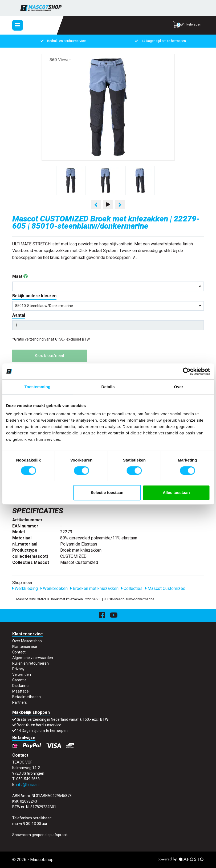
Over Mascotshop (27, 641)
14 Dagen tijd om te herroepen (160, 41)
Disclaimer (21, 686)
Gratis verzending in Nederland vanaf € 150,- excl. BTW (62, 719)
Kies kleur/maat (49, 356)
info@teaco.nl (28, 785)
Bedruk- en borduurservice (63, 41)
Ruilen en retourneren (30, 663)
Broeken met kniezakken (94, 588)
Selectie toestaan (107, 492)
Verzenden (22, 674)
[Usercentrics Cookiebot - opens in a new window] (187, 371)
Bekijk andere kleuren (34, 296)
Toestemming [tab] (38, 387)
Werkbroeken (54, 588)
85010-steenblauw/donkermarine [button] (108, 306)
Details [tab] (108, 387)
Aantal (19, 315)
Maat (20, 276)
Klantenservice (25, 647)
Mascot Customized (165, 588)
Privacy (18, 669)
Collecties (132, 588)
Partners (20, 702)
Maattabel (21, 691)
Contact (19, 652)
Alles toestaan (176, 492)
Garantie (19, 680)
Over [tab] (179, 387)
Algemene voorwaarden (33, 658)
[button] (108, 286)
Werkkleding (25, 588)
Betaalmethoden (27, 697)
